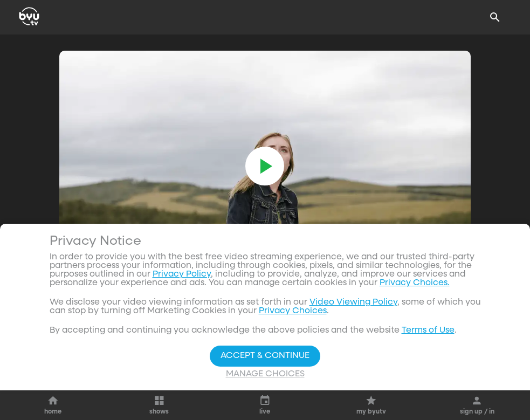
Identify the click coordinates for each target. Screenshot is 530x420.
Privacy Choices (293, 311)
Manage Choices (265, 374)
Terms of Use (428, 331)
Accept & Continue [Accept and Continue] (265, 356)
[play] (265, 166)
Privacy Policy (182, 274)
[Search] (495, 17)
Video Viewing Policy (353, 302)
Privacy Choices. (415, 283)
